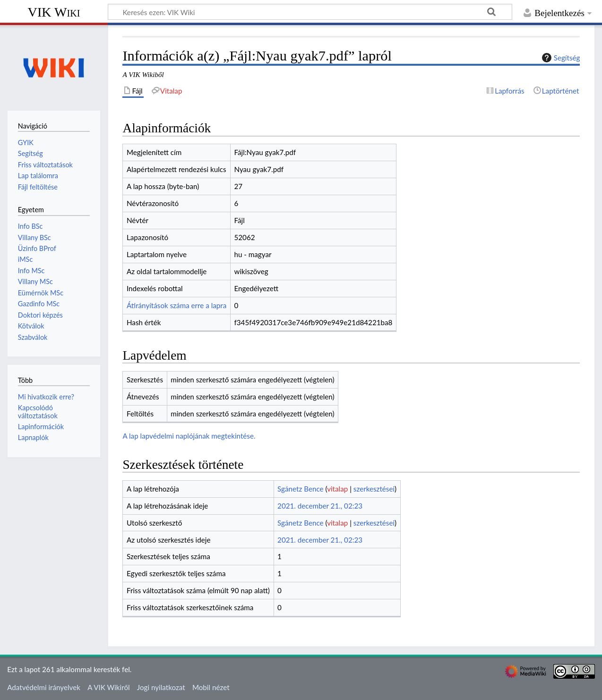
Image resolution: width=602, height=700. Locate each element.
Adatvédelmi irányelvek (44, 687)
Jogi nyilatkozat (161, 687)
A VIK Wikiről (108, 687)
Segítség (560, 58)
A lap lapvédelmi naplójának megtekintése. (189, 436)
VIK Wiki (54, 12)
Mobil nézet (211, 687)
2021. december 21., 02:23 (320, 506)
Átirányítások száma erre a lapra (176, 305)
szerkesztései (374, 489)
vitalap (337, 489)
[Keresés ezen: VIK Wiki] (310, 12)
